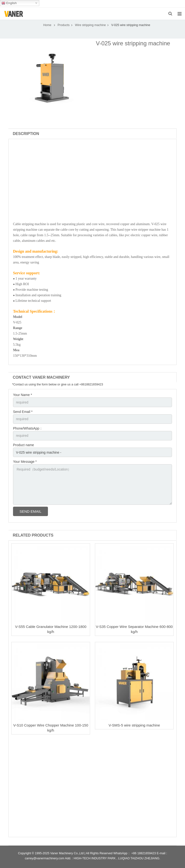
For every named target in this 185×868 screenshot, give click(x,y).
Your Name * (23, 395)
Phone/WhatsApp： (28, 428)
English (9, 3)
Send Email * (23, 412)
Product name (23, 445)
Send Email (30, 511)
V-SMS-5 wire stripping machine (134, 725)
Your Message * (25, 462)
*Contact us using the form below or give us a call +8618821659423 (58, 384)
